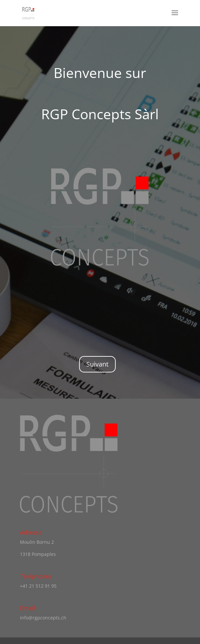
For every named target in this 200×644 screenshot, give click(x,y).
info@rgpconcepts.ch (43, 618)
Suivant (97, 364)
